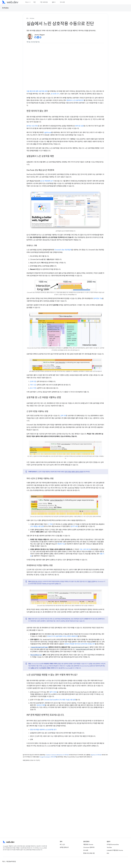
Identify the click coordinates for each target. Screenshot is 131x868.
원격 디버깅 (75, 526)
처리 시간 (33, 385)
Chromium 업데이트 (89, 847)
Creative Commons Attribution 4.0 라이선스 (57, 755)
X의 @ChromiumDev (113, 844)
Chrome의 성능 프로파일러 (63, 250)
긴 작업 (50, 524)
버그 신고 (62, 844)
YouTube (109, 847)
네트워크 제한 (41, 705)
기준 (34, 2)
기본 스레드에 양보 (85, 549)
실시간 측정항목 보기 (47, 181)
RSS (108, 853)
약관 (3, 862)
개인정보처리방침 (11, 862)
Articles (5, 8)
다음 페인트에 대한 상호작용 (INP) (37, 91)
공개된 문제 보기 (64, 847)
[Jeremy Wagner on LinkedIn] (38, 38)
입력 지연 (33, 382)
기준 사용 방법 (44, 2)
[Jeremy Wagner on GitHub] (35, 38)
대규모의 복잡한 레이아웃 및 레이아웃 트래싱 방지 (80, 644)
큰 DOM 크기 (55, 94)
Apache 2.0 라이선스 (96, 755)
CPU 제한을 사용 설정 (37, 526)
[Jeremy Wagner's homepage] (40, 38)
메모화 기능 (61, 544)
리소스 (27, 2)
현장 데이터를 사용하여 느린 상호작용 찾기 (43, 730)
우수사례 (62, 2)
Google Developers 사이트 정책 (48, 757)
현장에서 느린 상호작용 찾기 (75, 100)
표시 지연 (33, 388)
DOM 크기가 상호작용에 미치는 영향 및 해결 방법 (62, 636)
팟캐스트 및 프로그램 (89, 853)
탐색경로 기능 (98, 299)
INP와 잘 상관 (79, 126)
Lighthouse (48, 132)
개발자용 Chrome (88, 844)
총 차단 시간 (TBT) (32, 126)
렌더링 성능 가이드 (36, 582)
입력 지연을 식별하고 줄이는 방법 (74, 472)
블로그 (54, 2)
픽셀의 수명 (91, 582)
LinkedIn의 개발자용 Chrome (115, 850)
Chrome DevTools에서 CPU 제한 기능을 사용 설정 (60, 700)
